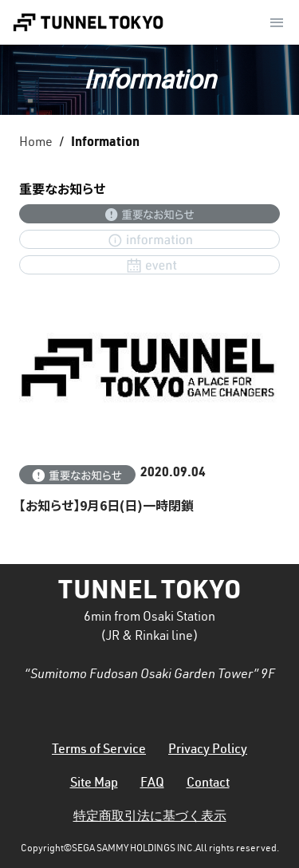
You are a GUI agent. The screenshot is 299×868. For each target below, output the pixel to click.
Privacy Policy (208, 751)
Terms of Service (99, 751)
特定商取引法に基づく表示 (150, 818)
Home (36, 144)
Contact (208, 784)
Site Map (94, 784)
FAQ (152, 784)
